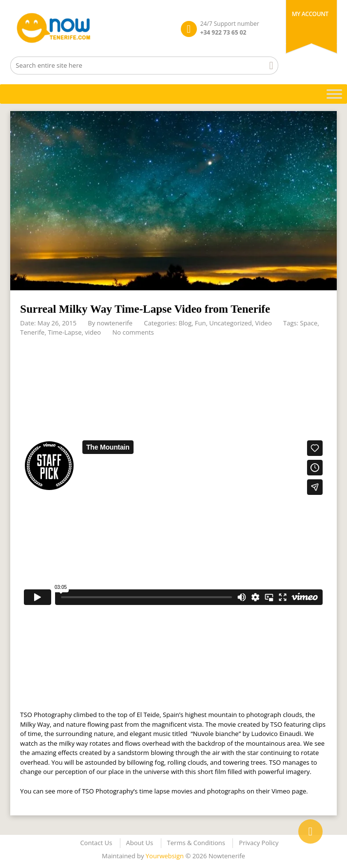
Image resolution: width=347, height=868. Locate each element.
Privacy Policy (259, 843)
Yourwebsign (165, 856)
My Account (310, 14)
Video (264, 323)
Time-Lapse (65, 332)
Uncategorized (231, 323)
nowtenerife (115, 323)
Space (309, 323)
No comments (133, 332)
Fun (201, 323)
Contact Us (96, 843)
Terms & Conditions (196, 843)
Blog (185, 323)
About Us (140, 843)
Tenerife (32, 332)
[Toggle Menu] (334, 94)
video (93, 332)
